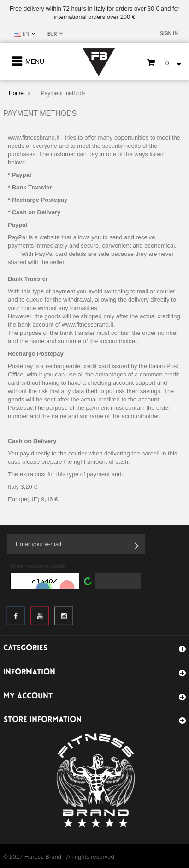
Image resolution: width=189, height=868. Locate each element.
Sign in (169, 33)
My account (28, 696)
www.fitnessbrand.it (34, 137)
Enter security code (38, 566)
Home (16, 93)
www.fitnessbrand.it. (89, 325)
